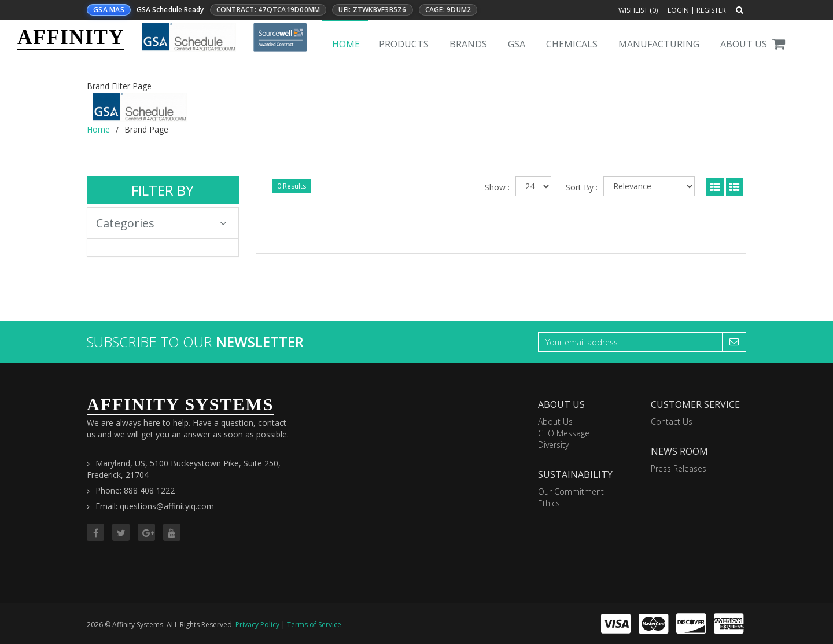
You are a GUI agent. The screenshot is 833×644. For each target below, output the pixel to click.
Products (404, 44)
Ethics (549, 503)
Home (346, 44)
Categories (161, 223)
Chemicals (572, 44)
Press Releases (679, 468)
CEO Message (564, 433)
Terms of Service (314, 625)
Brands (468, 44)
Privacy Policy (257, 625)
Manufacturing (659, 44)
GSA (517, 44)
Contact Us (672, 422)
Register (711, 10)
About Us (744, 44)
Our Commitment (571, 492)
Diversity (553, 445)
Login (678, 10)
